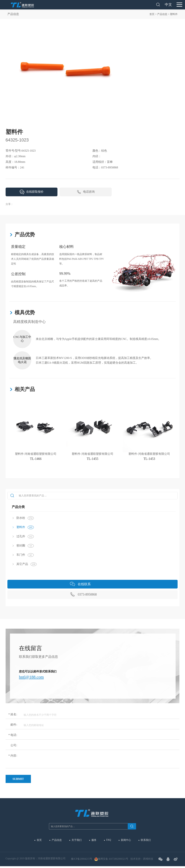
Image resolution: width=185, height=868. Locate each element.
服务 (94, 841)
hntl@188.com (32, 678)
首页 (152, 14)
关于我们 (77, 841)
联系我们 (144, 841)
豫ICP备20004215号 (82, 860)
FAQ (108, 841)
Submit (18, 780)
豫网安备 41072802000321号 (112, 861)
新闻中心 (125, 841)
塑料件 (174, 14)
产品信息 (162, 14)
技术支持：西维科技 (143, 860)
